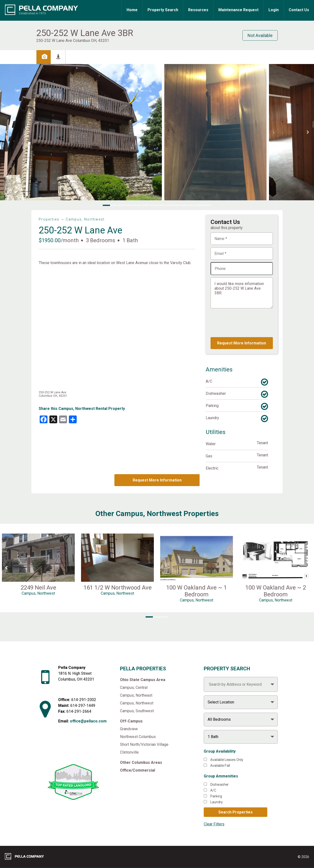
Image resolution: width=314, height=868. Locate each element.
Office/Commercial (138, 770)
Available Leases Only (227, 760)
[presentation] (248, 323)
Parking (216, 796)
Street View (84, 57)
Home (132, 10)
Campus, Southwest (137, 711)
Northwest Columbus (138, 737)
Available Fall (220, 766)
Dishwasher (219, 785)
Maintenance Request (238, 10)
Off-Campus (131, 721)
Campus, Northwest (137, 703)
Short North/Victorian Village (144, 744)
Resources (198, 10)
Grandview (129, 729)
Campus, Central (134, 688)
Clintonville (129, 752)
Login (274, 10)
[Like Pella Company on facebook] (67, 748)
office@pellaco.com (88, 721)
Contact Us (299, 10)
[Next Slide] (308, 132)
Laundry (217, 802)
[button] (81, 132)
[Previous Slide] (6, 132)
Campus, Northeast (136, 695)
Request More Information (157, 480)
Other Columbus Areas (141, 762)
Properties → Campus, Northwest (72, 219)
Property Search (163, 10)
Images (54, 57)
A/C (213, 790)
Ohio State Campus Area (143, 680)
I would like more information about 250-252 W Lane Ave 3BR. (242, 293)
